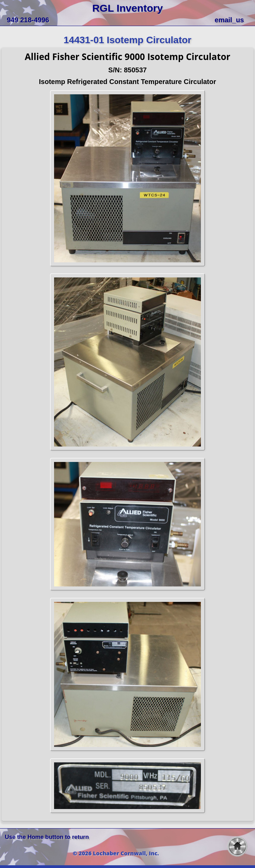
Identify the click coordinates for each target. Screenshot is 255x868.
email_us (229, 20)
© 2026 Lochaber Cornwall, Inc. (116, 853)
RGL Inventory (127, 8)
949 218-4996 (28, 20)
